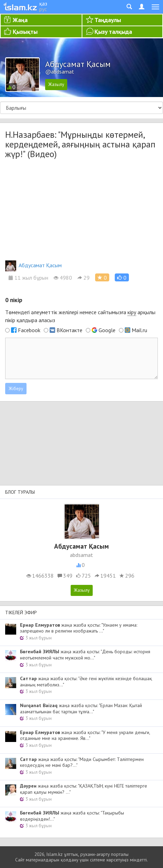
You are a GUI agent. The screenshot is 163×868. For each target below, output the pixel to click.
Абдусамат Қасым (33, 265)
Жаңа (20, 20)
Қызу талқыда (113, 32)
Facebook (29, 330)
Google (107, 330)
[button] (122, 277)
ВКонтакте (69, 330)
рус (43, 9)
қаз (43, 3)
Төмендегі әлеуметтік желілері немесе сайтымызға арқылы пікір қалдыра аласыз (80, 316)
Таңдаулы (108, 20)
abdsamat (81, 555)
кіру (132, 312)
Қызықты (25, 32)
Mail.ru (139, 330)
